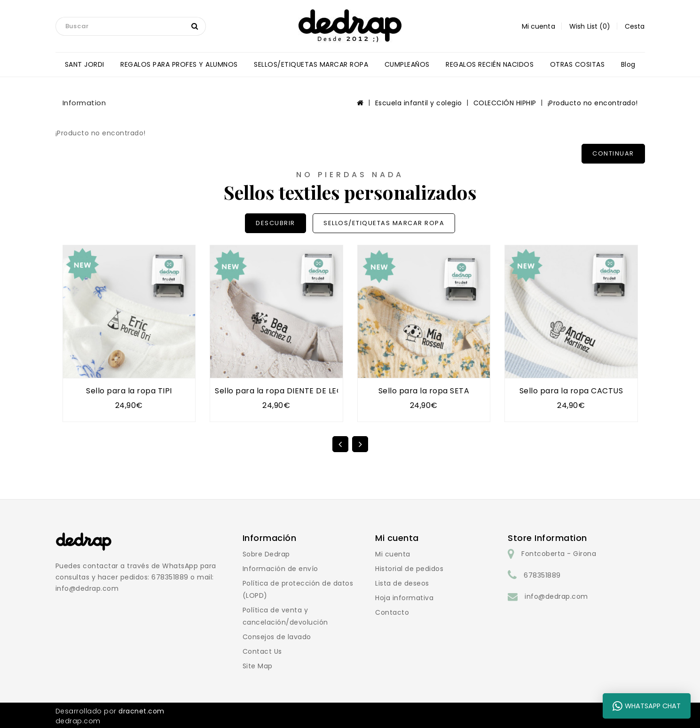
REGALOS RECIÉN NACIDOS (490, 64)
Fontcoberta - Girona (559, 554)
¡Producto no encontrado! (593, 103)
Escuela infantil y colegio (419, 103)
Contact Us (262, 651)
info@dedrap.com (556, 596)
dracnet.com (142, 711)
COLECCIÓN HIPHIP (505, 103)
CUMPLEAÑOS (407, 64)
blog (628, 64)
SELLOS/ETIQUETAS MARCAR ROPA (311, 64)
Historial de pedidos (409, 569)
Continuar (613, 153)
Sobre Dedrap (266, 554)
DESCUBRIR (275, 223)
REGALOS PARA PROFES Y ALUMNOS (179, 64)
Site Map (258, 666)
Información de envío (280, 569)
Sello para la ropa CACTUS (571, 391)
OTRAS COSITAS (578, 64)
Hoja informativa (404, 598)
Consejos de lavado (277, 637)
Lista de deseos (402, 583)
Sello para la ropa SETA (424, 391)
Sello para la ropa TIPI (129, 391)
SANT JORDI (85, 64)
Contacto (392, 612)
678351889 (542, 575)
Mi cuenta (393, 554)
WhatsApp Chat (647, 706)
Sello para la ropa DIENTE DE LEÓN (282, 391)
